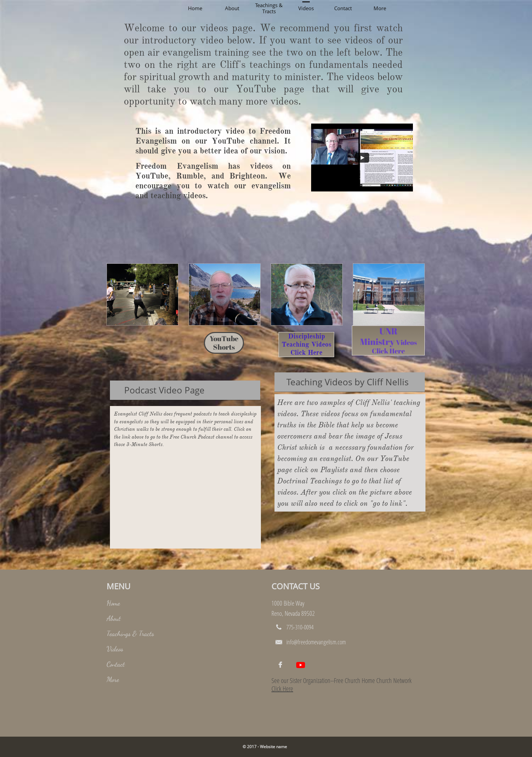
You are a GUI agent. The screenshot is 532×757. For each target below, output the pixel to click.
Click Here (282, 689)
